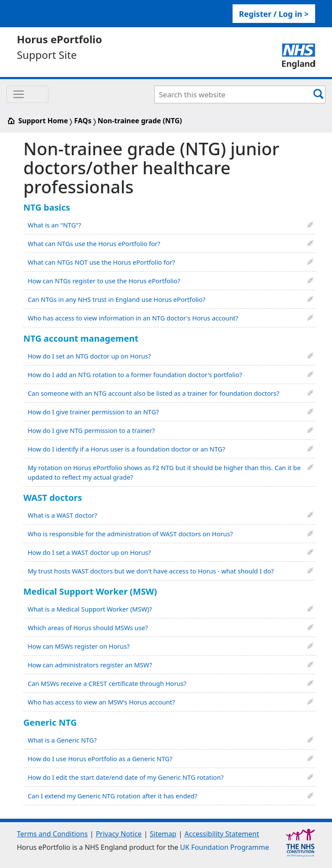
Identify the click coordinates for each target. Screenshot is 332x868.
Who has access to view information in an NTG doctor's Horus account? (133, 318)
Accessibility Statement (222, 834)
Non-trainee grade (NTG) (140, 121)
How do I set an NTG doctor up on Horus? (89, 356)
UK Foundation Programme (225, 847)
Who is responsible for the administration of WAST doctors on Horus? (130, 534)
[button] (310, 224)
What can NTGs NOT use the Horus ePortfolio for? (101, 262)
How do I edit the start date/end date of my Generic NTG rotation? (126, 777)
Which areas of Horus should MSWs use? (88, 628)
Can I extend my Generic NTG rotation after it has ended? (112, 796)
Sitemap (163, 834)
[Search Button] (319, 94)
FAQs (83, 121)
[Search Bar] (234, 94)
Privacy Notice (119, 834)
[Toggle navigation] (27, 94)
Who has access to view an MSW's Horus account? (101, 702)
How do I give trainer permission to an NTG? (93, 412)
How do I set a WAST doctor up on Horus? (89, 552)
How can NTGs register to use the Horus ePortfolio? (104, 281)
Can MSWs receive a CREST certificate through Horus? (107, 683)
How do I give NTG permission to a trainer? (91, 430)
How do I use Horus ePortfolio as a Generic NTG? (100, 759)
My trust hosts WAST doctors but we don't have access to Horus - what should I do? (151, 571)
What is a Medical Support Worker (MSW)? (90, 609)
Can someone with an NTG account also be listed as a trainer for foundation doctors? (153, 393)
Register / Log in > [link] (274, 14)
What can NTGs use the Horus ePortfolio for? (94, 243)
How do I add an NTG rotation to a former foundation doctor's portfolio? (135, 375)
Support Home (38, 121)
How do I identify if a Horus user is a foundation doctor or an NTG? (126, 449)
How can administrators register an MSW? (90, 665)
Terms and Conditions (52, 834)
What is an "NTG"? (54, 225)
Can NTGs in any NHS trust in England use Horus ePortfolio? (117, 299)
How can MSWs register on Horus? (79, 646)
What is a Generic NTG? (62, 740)
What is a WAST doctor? (62, 515)
